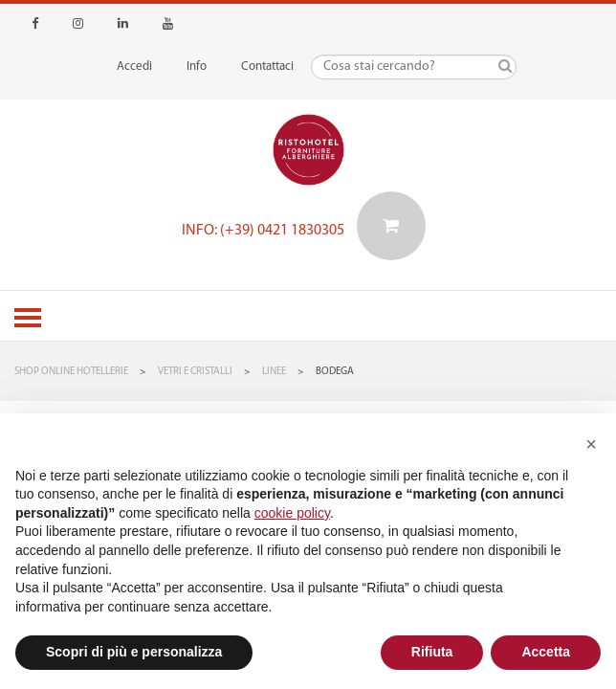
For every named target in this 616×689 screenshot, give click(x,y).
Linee (274, 372)
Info (197, 67)
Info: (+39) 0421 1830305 (263, 231)
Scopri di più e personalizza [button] (134, 652)
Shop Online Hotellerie (71, 372)
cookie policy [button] (292, 513)
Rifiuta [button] (432, 652)
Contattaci (267, 67)
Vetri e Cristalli (195, 372)
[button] (591, 444)
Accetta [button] (546, 652)
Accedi (134, 67)
